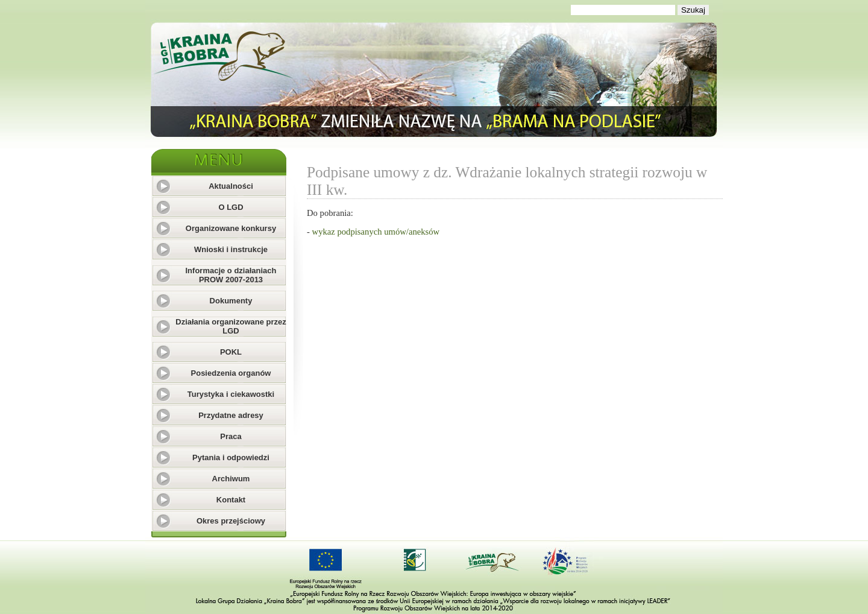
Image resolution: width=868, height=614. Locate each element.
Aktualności (231, 186)
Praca (231, 436)
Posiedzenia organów (231, 373)
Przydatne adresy (231, 415)
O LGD (231, 207)
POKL (231, 352)
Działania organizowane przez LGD (231, 326)
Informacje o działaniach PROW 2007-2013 (231, 275)
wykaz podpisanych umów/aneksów (376, 232)
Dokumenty (231, 301)
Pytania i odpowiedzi (231, 457)
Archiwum (231, 479)
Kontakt (231, 500)
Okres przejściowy (231, 521)
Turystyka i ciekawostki (231, 394)
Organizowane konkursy (231, 228)
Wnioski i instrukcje (231, 249)
